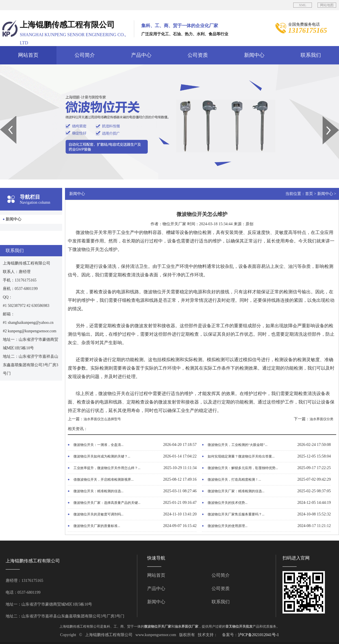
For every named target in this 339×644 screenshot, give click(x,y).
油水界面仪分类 (321, 419)
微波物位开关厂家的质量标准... (97, 526)
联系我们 (311, 55)
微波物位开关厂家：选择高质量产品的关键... (107, 503)
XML (303, 5)
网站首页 (28, 55)
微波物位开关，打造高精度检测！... (234, 480)
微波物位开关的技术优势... (228, 503)
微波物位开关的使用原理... (228, 526)
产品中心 (141, 55)
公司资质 (198, 55)
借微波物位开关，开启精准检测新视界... (104, 480)
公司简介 (85, 55)
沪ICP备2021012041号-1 (258, 635)
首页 (309, 194)
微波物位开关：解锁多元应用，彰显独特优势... (243, 468)
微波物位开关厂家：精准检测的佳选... (236, 491)
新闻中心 (254, 55)
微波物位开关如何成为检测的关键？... (102, 456)
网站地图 (327, 5)
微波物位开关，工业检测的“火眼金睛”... (238, 445)
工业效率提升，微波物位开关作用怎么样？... (107, 468)
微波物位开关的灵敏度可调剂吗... (98, 514)
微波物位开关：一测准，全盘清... (98, 445)
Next (326, 118)
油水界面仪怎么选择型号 (102, 419)
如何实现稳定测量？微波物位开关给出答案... (241, 456)
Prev (3, 118)
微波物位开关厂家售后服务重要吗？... (236, 514)
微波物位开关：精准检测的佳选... (98, 491)
